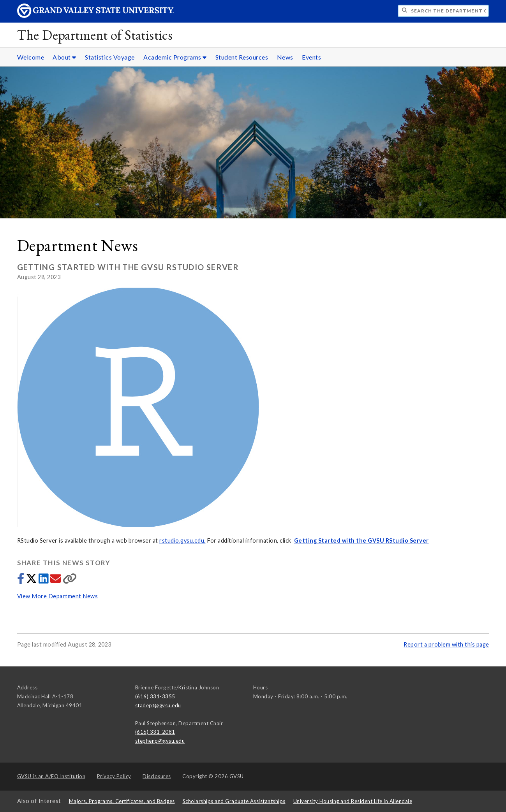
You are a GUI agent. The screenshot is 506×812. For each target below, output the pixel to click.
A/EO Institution (51, 776)
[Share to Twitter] (32, 581)
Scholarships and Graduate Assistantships (234, 801)
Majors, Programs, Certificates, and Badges (122, 801)
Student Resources (242, 57)
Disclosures (157, 776)
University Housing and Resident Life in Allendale (353, 801)
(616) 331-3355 (155, 696)
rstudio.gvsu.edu (182, 540)
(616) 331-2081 (155, 732)
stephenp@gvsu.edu (160, 741)
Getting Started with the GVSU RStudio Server (361, 540)
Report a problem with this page (446, 644)
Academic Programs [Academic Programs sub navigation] (175, 57)
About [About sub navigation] (64, 57)
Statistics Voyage (110, 57)
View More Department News (58, 596)
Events (311, 57)
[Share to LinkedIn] (44, 581)
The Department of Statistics (95, 35)
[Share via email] (56, 581)
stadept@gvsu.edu (158, 705)
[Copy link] (70, 581)
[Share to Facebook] (21, 581)
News (285, 57)
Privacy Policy (114, 776)
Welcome (31, 57)
